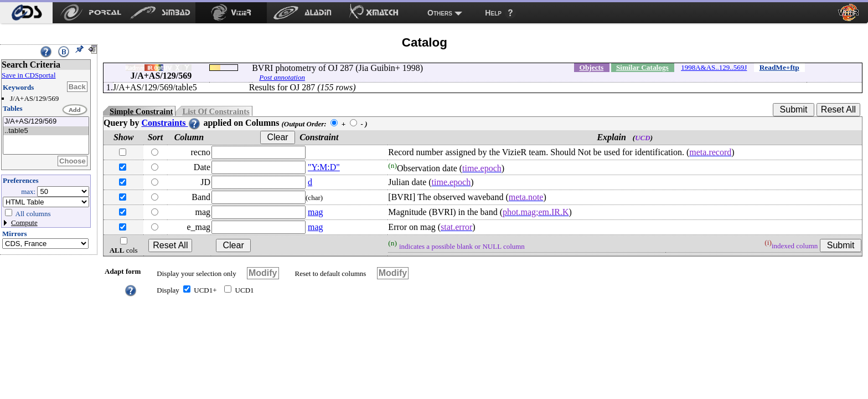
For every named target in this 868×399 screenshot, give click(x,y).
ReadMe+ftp (779, 67)
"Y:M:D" (324, 167)
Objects (592, 67)
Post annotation (282, 77)
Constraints (171, 123)
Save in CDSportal (29, 75)
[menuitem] (26, 13)
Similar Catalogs (642, 67)
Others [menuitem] (440, 13)
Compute (24, 222)
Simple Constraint (141, 111)
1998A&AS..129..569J (714, 67)
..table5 (46, 131)
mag (316, 212)
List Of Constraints (216, 111)
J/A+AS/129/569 (46, 122)
